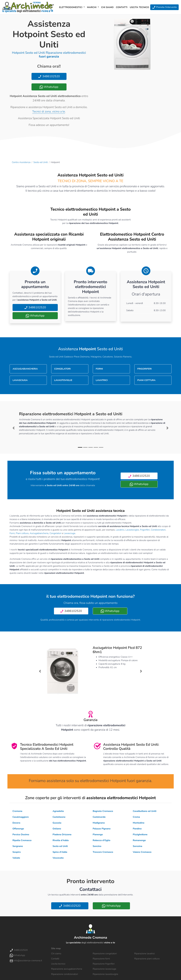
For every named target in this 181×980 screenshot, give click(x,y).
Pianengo (98, 835)
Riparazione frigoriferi (104, 964)
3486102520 (49, 76)
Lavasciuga (69, 533)
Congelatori (55, 533)
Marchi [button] (92, 7)
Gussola (57, 823)
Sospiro (17, 852)
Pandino (137, 829)
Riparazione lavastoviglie (106, 974)
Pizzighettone (140, 835)
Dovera (16, 823)
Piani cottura (22, 533)
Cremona (17, 811)
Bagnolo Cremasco (103, 811)
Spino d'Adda (60, 852)
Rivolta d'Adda (61, 840)
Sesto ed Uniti (41, 162)
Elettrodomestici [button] (71, 7)
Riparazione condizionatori (65, 974)
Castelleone (59, 817)
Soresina (138, 846)
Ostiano (57, 829)
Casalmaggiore (21, 817)
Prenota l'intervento (164, 7)
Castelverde (99, 817)
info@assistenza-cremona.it (26, 961)
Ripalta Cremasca (22, 840)
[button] (14, 428)
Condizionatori (158, 530)
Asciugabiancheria (39, 533)
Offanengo (18, 829)
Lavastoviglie (132, 530)
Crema (136, 817)
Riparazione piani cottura (147, 959)
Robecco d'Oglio (102, 840)
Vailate (16, 858)
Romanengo (139, 840)
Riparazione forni (101, 959)
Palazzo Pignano (102, 829)
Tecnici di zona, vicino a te (49, 112)
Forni (12, 533)
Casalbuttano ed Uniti (145, 811)
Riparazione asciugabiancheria (67, 969)
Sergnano (18, 846)
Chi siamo (107, 7)
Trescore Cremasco (103, 852)
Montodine (139, 823)
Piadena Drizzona (62, 835)
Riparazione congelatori (105, 954)
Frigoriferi (145, 530)
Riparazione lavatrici (145, 954)
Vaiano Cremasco (142, 852)
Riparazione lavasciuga (105, 969)
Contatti (122, 7)
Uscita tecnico (139, 7)
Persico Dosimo (21, 835)
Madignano (99, 823)
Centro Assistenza (21, 162)
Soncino (97, 846)
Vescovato (58, 858)
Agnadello (58, 811)
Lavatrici (120, 530)
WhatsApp (49, 87)
